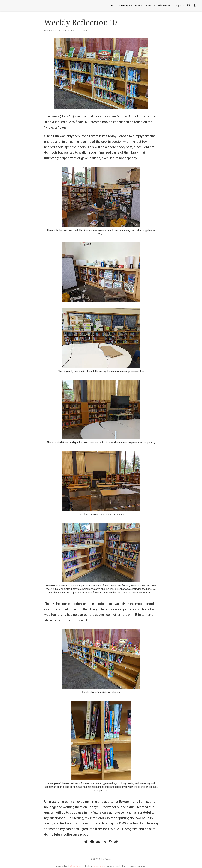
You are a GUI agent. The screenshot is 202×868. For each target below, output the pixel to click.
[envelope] (98, 842)
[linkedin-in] (104, 842)
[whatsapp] (110, 842)
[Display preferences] (195, 6)
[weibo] (116, 842)
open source (100, 866)
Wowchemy (76, 866)
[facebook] (92, 842)
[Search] (189, 6)
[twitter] (86, 842)
